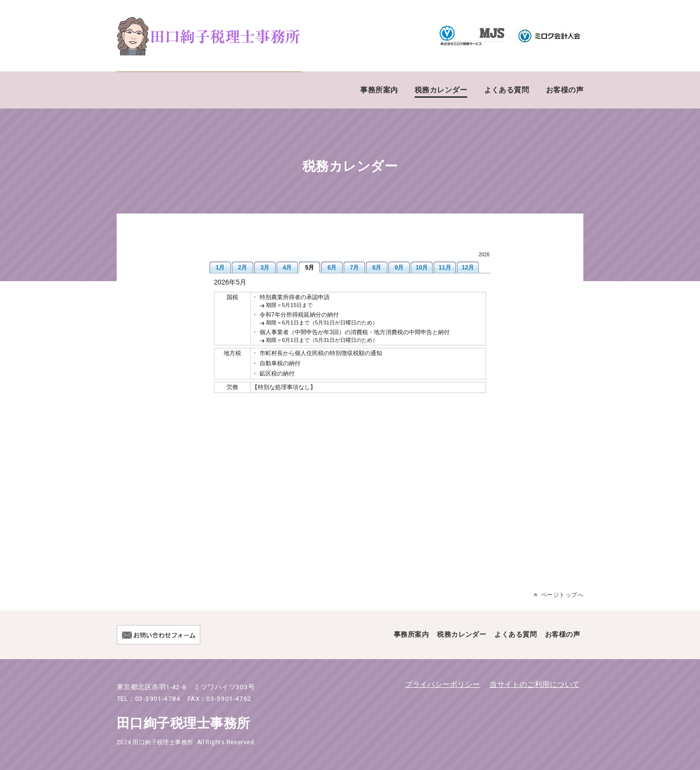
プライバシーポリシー (443, 684)
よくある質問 (507, 90)
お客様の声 (565, 90)
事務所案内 (379, 90)
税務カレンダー (441, 90)
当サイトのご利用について (534, 684)
